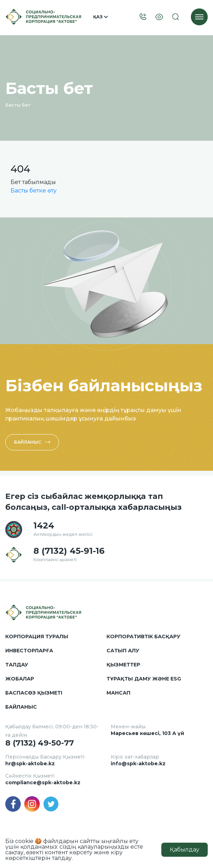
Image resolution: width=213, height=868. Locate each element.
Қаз (101, 17)
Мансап (118, 693)
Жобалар (20, 679)
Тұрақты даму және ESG (144, 679)
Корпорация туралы (37, 636)
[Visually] (159, 17)
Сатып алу (123, 651)
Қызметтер (123, 665)
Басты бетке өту (34, 191)
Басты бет (18, 105)
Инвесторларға (29, 651)
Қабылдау (185, 850)
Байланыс (32, 442)
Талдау (17, 665)
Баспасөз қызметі (34, 693)
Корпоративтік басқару (143, 636)
